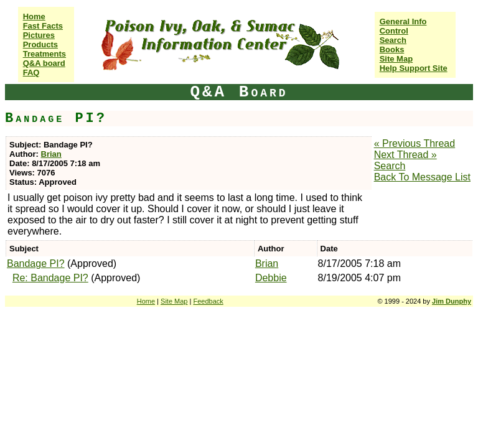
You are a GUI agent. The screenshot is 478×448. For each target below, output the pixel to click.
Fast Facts (43, 26)
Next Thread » (405, 155)
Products (40, 44)
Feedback (208, 301)
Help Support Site (414, 68)
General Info (403, 21)
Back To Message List (422, 177)
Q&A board (44, 63)
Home (34, 16)
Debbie (271, 278)
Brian (51, 154)
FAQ (31, 72)
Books (392, 49)
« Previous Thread (415, 143)
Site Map (396, 59)
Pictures (39, 35)
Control (394, 31)
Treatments (45, 54)
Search (393, 40)
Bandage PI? (36, 264)
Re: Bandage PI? (50, 278)
